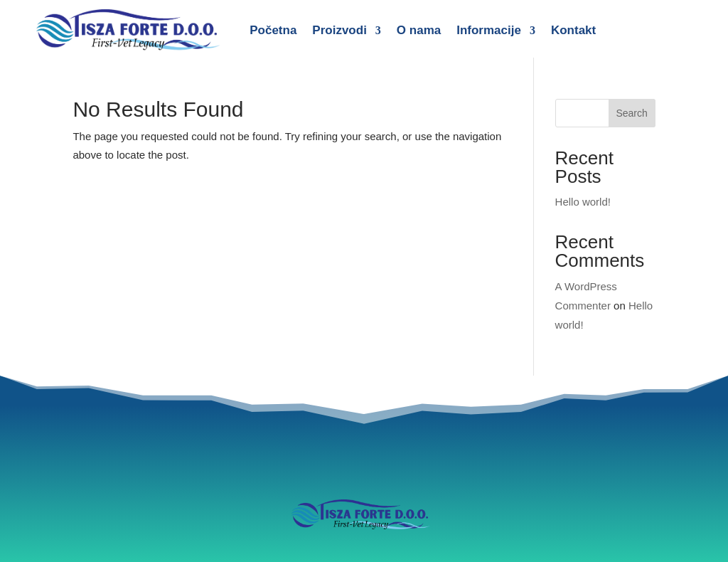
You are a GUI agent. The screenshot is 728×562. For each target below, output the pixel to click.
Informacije (489, 30)
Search (631, 113)
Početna (273, 30)
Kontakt (573, 30)
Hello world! (583, 202)
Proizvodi (339, 30)
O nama (419, 30)
